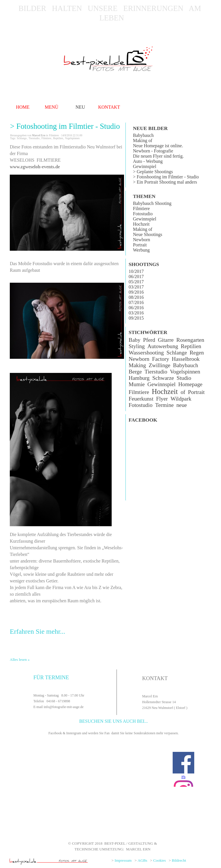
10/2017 (136, 271)
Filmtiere (46, 138)
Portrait (140, 245)
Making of (143, 140)
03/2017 (136, 287)
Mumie (137, 384)
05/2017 (136, 282)
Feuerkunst (141, 399)
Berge (135, 372)
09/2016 (136, 292)
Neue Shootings (148, 234)
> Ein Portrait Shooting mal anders (165, 182)
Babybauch (143, 135)
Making (137, 365)
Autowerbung (163, 346)
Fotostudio (143, 214)
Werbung (141, 250)
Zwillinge (160, 365)
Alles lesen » (20, 660)
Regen (197, 353)
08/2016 (136, 297)
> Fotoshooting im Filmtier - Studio (65, 126)
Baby (135, 340)
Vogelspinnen (72, 138)
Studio (184, 378)
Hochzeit (141, 224)
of (183, 392)
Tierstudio (34, 138)
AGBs (142, 860)
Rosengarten (190, 340)
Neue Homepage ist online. (158, 146)
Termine (164, 405)
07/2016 (136, 302)
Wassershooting (146, 353)
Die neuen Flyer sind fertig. (158, 156)
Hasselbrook (186, 359)
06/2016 (136, 308)
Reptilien (58, 138)
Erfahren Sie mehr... (38, 631)
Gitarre (166, 340)
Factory (160, 359)
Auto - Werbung (148, 161)
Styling (137, 346)
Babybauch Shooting (152, 203)
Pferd (149, 340)
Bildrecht (179, 860)
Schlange (22, 138)
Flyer (162, 399)
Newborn (142, 240)
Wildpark (181, 399)
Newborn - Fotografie (153, 151)
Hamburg (139, 378)
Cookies (159, 860)
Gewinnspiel (145, 166)
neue (182, 405)
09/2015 (136, 318)
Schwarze (163, 378)
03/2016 (136, 313)
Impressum (123, 860)
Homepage (190, 384)
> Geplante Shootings (153, 172)
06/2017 (136, 277)
